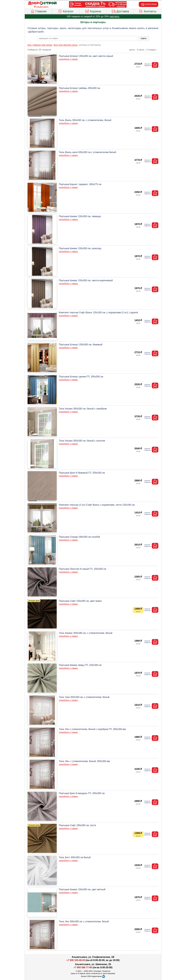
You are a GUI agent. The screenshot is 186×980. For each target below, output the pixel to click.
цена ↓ (142, 50)
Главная (38, 11)
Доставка (120, 11)
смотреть (115, 16)
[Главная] (42, 3)
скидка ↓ (153, 50)
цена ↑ (133, 50)
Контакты (148, 11)
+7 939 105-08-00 (76, 960)
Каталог (66, 11)
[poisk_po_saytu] (87, 38)
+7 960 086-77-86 (83, 967)
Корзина (93, 11)
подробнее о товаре (68, 59)
